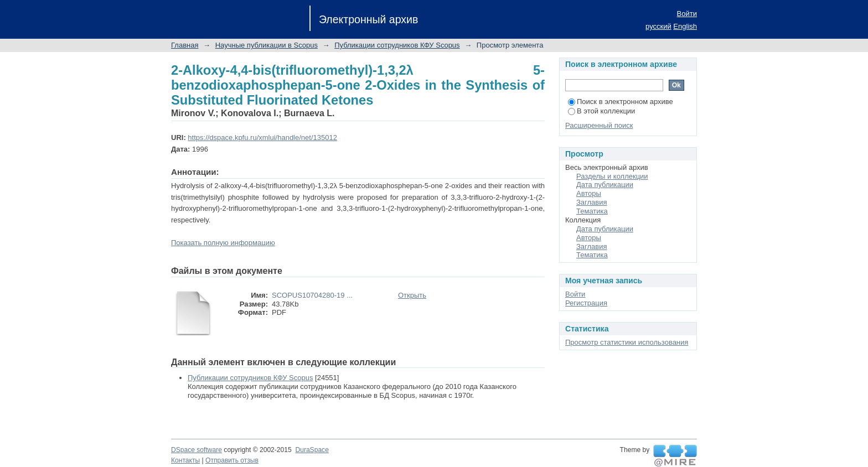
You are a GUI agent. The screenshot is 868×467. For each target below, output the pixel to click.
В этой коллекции (601, 111)
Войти (687, 14)
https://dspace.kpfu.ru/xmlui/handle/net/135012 (262, 137)
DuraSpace (312, 450)
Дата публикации (605, 185)
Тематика (592, 211)
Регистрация (586, 303)
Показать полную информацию (223, 243)
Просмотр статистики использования (627, 342)
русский (658, 26)
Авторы (589, 193)
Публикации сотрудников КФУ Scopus (397, 45)
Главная (185, 45)
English (685, 26)
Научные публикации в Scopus (267, 45)
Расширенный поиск (599, 125)
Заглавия (592, 202)
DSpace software (197, 450)
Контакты (185, 460)
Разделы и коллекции (612, 176)
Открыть (412, 295)
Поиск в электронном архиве (621, 102)
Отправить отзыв (232, 460)
